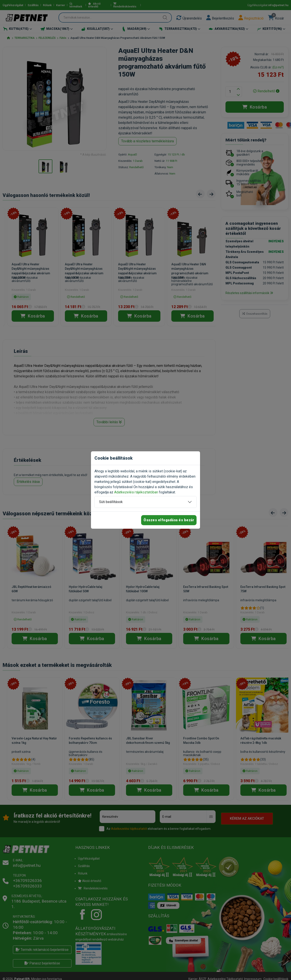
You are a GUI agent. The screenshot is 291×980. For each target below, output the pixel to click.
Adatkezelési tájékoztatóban (136, 492)
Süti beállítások (111, 502)
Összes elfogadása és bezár (169, 520)
